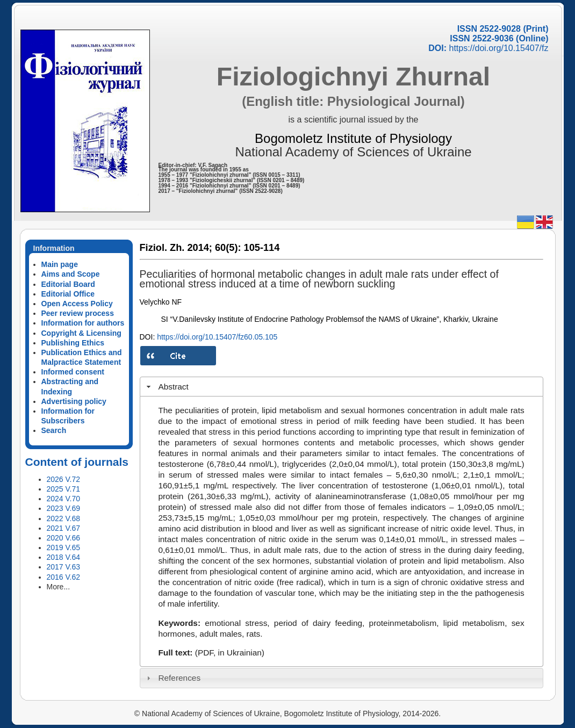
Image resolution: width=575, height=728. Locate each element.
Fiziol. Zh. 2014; (176, 248)
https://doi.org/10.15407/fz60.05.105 (217, 337)
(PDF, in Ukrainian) (230, 653)
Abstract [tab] (166, 387)
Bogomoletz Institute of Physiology (353, 138)
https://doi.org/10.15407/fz (498, 48)
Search (54, 430)
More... (59, 587)
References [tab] (172, 678)
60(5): (228, 248)
